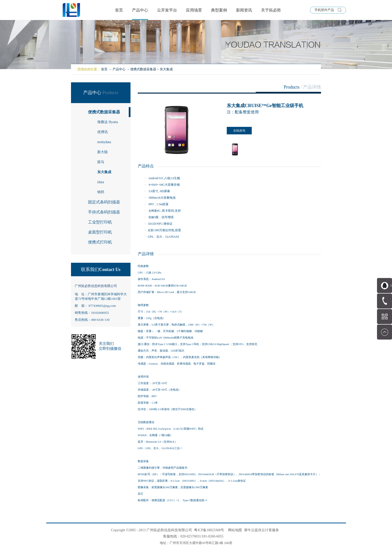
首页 (119, 10)
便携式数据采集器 (143, 69)
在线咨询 (239, 131)
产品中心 (119, 69)
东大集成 (166, 69)
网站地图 (234, 530)
